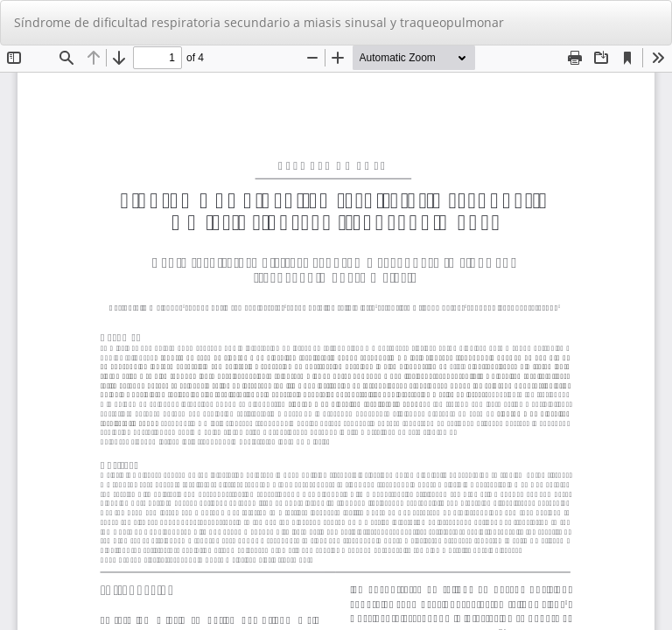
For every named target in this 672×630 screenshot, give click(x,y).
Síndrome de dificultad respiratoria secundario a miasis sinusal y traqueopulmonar (259, 22)
